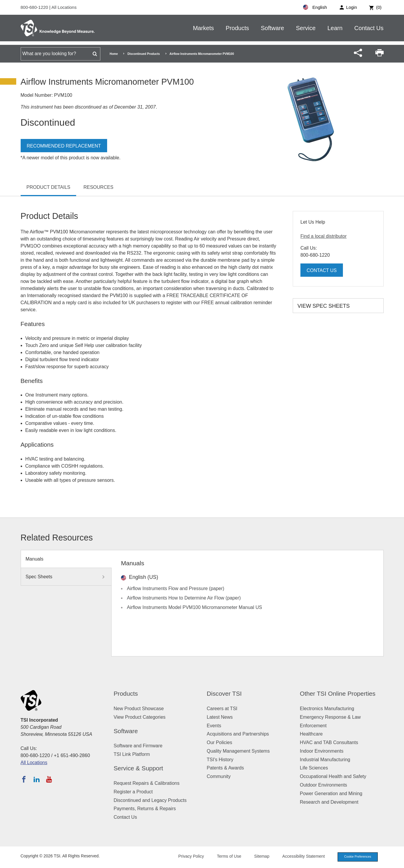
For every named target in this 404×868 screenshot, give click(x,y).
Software (273, 28)
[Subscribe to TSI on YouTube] (49, 779)
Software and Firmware (138, 746)
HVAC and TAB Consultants (329, 742)
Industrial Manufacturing (325, 760)
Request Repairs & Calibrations (147, 783)
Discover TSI (224, 693)
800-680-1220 (35, 7)
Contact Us (369, 28)
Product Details (49, 187)
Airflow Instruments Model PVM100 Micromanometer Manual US (194, 607)
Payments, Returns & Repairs (145, 809)
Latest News (220, 717)
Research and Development (329, 802)
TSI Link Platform (132, 754)
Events (214, 726)
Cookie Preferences (356, 857)
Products (237, 28)
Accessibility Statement (301, 857)
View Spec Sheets (324, 306)
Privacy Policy (188, 857)
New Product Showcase (139, 709)
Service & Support (138, 768)
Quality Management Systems (238, 751)
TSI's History (220, 760)
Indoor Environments (322, 751)
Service (306, 28)
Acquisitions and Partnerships (238, 734)
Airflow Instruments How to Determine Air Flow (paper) (184, 598)
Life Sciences (314, 768)
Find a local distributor (324, 236)
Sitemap (259, 857)
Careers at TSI (222, 709)
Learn (335, 28)
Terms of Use (226, 857)
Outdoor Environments (323, 785)
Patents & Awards (225, 768)
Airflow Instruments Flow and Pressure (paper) (176, 588)
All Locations (64, 7)
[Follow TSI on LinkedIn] (37, 779)
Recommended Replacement (64, 146)
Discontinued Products (144, 54)
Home (114, 54)
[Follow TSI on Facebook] (24, 779)
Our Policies (220, 742)
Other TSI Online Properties (338, 693)
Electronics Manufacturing (327, 709)
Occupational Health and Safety (333, 776)
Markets (203, 28)
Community (219, 776)
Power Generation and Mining (331, 794)
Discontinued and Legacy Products (150, 800)
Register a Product (133, 792)
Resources (98, 187)
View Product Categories (140, 717)
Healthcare (311, 734)
